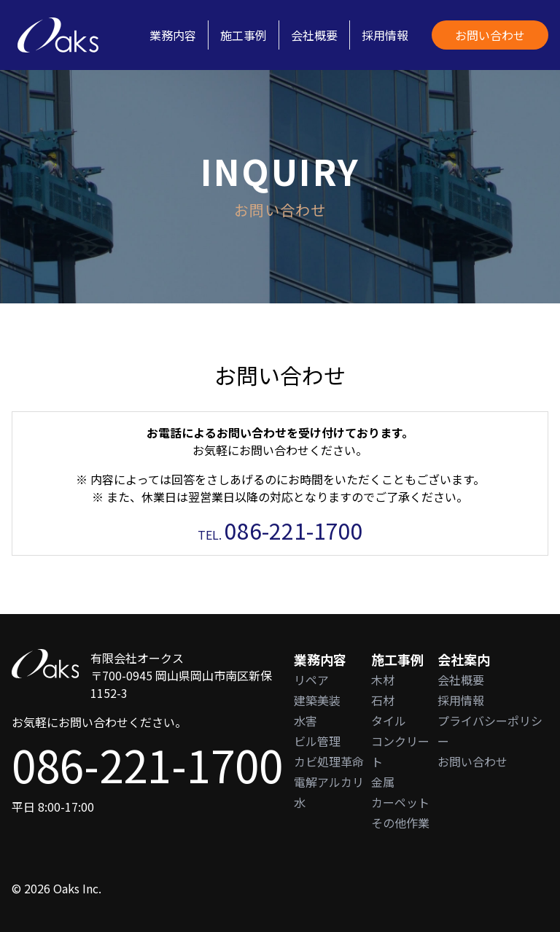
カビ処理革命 (329, 761)
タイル (389, 721)
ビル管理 (317, 741)
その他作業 (400, 823)
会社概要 (314, 35)
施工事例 (244, 35)
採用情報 (385, 35)
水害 (306, 721)
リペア (311, 680)
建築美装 (317, 700)
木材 (383, 680)
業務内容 (173, 35)
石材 (383, 700)
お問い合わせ (490, 35)
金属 (383, 782)
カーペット (400, 802)
